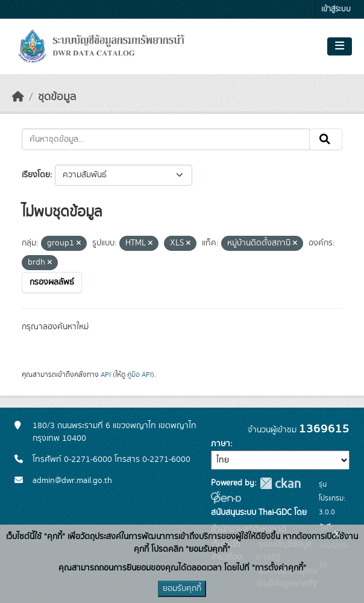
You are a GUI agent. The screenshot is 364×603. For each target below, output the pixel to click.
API (106, 374)
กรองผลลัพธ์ (52, 282)
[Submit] (326, 139)
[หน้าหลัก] (18, 97)
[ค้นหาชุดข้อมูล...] (166, 139)
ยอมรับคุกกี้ (182, 589)
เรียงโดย (36, 175)
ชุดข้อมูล (57, 97)
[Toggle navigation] (340, 46)
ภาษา (221, 444)
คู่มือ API (140, 374)
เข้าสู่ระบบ (336, 9)
